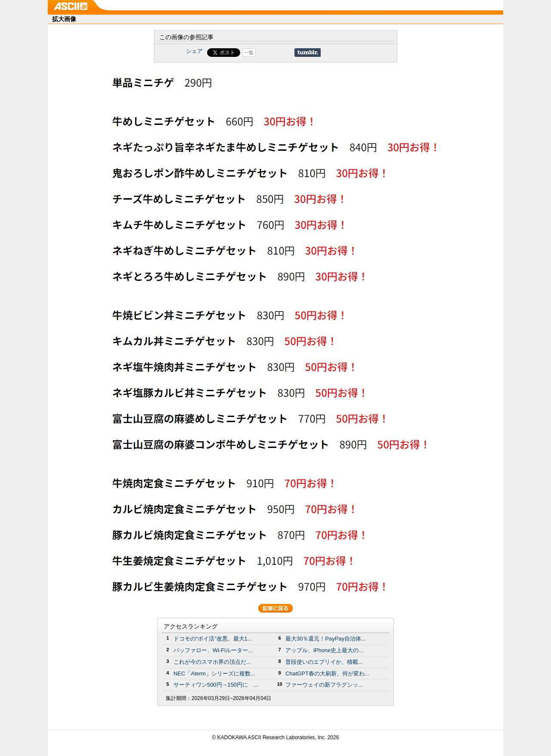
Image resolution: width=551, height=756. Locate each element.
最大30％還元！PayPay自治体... (326, 639)
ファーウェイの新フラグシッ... (324, 685)
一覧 (249, 53)
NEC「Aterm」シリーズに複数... (214, 674)
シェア (194, 51)
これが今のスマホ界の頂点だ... (212, 662)
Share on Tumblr (308, 53)
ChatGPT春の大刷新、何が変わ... (327, 674)
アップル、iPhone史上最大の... (324, 650)
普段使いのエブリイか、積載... (324, 662)
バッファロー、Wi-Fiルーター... (213, 650)
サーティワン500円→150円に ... (216, 685)
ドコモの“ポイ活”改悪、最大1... (213, 639)
